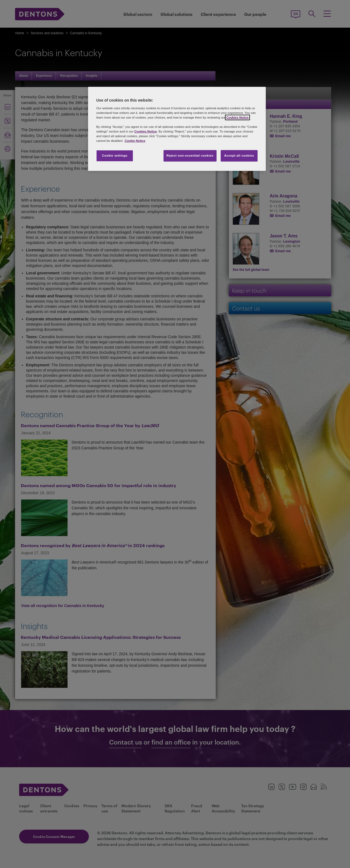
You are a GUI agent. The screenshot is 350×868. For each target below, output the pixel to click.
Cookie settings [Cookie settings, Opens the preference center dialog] (115, 156)
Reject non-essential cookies (190, 156)
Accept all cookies (239, 156)
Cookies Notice (237, 117)
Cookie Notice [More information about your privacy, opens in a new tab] (135, 141)
